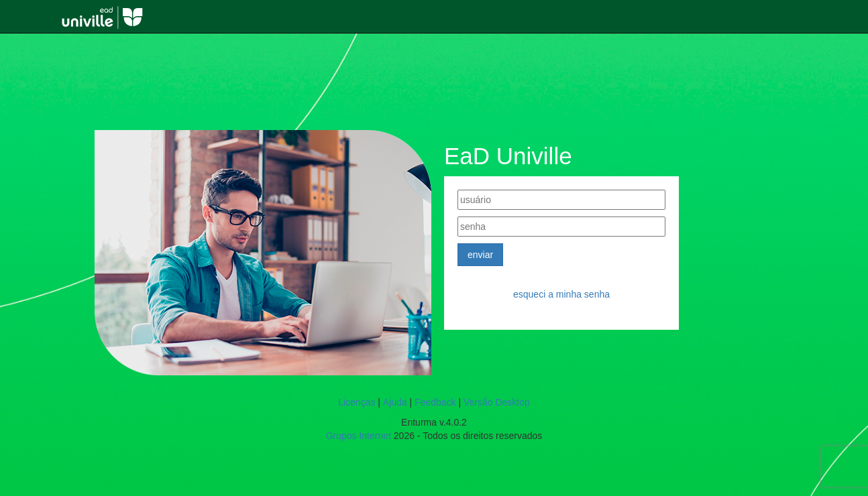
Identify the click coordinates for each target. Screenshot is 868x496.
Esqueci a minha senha (561, 294)
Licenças (357, 402)
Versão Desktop (497, 402)
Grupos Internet (359, 436)
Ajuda (395, 402)
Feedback (435, 402)
